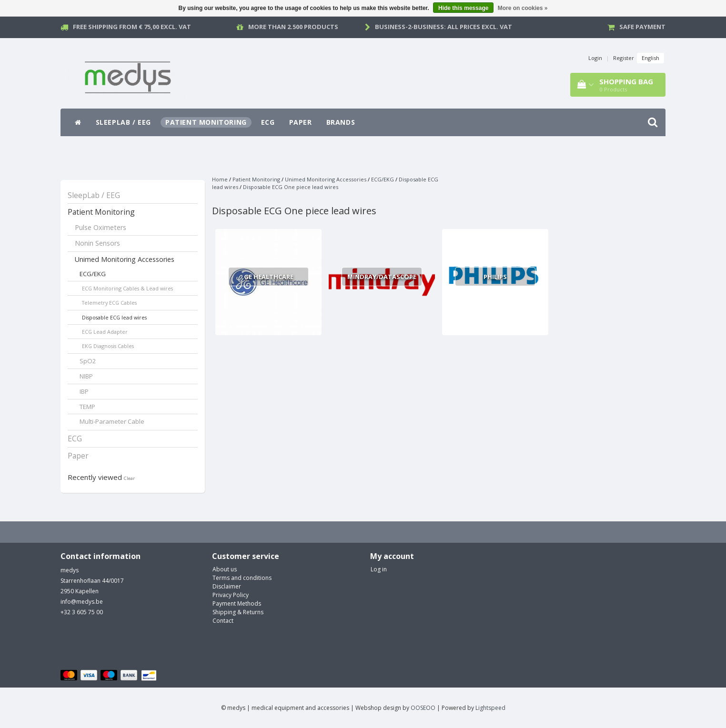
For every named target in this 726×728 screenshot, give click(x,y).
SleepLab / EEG (123, 122)
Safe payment (642, 27)
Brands (341, 122)
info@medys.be (82, 602)
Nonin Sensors (97, 243)
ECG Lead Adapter (105, 332)
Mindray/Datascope (382, 277)
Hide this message (463, 8)
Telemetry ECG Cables (109, 303)
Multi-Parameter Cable (112, 421)
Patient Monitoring (206, 122)
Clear (129, 478)
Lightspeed (490, 708)
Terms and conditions (242, 578)
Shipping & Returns (238, 612)
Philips (495, 277)
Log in (379, 569)
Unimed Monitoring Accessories (125, 259)
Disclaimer (227, 586)
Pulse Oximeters (101, 227)
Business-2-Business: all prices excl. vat (444, 27)
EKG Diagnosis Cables (108, 346)
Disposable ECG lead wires (114, 317)
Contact (223, 621)
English (650, 58)
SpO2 (88, 361)
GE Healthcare (269, 277)
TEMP (87, 407)
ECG (268, 122)
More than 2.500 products (293, 27)
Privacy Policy (231, 595)
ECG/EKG (93, 274)
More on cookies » (523, 8)
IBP (84, 391)
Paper (301, 122)
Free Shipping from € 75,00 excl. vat (132, 27)
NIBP (86, 376)
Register (624, 58)
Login (595, 58)
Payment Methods (237, 603)
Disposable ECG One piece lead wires (291, 187)
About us (225, 569)
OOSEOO (423, 708)
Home (220, 179)
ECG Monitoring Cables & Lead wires (127, 288)
